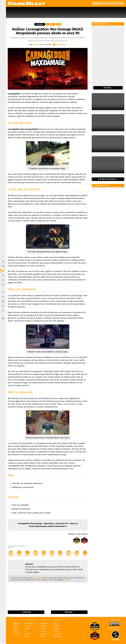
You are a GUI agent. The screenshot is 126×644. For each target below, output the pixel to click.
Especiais (16, 623)
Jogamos (40, 24)
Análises (16, 626)
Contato (56, 629)
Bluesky (68, 554)
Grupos (77, 554)
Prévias (15, 629)
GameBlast (38, 578)
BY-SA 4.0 (66, 580)
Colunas (16, 634)
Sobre (55, 623)
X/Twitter (27, 554)
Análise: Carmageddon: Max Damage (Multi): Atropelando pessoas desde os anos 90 (48, 31)
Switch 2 (28, 629)
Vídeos (15, 631)
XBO (58, 24)
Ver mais (108, 88)
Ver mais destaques (107, 179)
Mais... (27, 636)
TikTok (44, 554)
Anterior (27, 612)
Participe (56, 626)
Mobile (27, 634)
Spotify (52, 554)
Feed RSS (44, 634)
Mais (85, 554)
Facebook (11, 554)
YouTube (35, 554)
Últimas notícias (101, 24)
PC (48, 24)
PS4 (53, 24)
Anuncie (56, 631)
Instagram (19, 554)
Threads (60, 554)
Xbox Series (29, 626)
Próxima (68, 612)
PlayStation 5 (29, 623)
